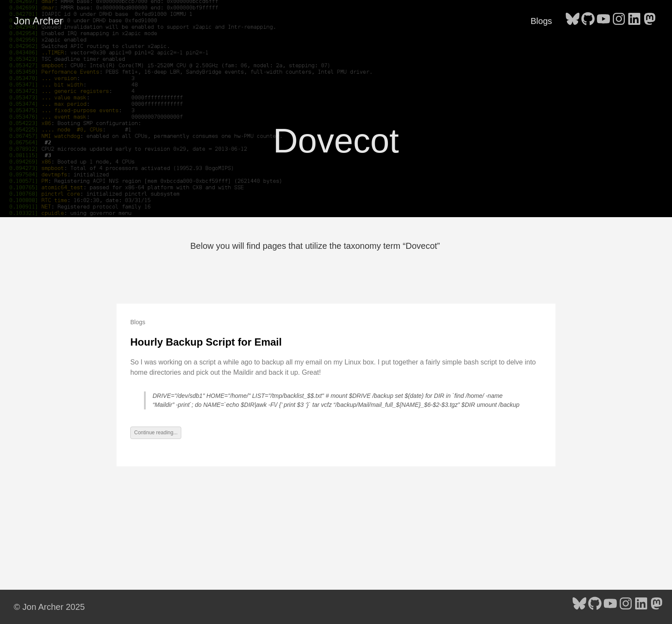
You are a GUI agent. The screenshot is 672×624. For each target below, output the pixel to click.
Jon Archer (38, 21)
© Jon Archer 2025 (49, 607)
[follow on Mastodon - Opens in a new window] (650, 21)
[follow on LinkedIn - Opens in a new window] (634, 21)
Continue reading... (156, 433)
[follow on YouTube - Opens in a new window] (603, 21)
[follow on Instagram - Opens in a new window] (619, 21)
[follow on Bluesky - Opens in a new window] (573, 21)
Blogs (541, 21)
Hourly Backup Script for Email (206, 342)
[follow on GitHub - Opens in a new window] (588, 21)
